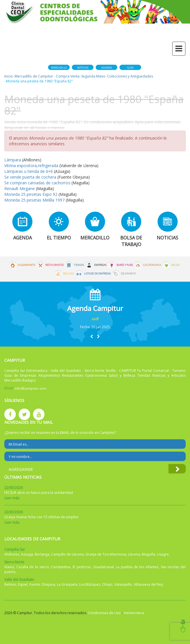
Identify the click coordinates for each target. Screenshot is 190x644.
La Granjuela (67, 584)
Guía (130, 68)
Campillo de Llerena (67, 554)
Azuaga (27, 554)
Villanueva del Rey (148, 584)
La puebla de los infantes (137, 567)
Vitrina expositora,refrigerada (31, 166)
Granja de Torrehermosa (106, 554)
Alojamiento (27, 265)
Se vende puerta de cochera (31, 177)
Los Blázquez (90, 584)
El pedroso (82, 567)
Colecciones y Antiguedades (130, 76)
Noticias (83, 68)
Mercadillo (59, 68)
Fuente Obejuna (42, 584)
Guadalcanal (103, 567)
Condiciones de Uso (104, 613)
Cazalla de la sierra (33, 567)
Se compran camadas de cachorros (38, 183)
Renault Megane (20, 188)
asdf (95, 319)
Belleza (69, 274)
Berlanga (42, 554)
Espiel (23, 584)
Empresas (100, 265)
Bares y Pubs (125, 265)
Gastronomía (152, 265)
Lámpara (13, 160)
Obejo (107, 584)
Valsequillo (123, 584)
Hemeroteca (134, 613)
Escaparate (128, 274)
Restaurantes (55, 265)
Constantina (61, 567)
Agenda (107, 68)
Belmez (10, 584)
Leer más (12, 498)
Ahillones (12, 554)
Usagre (163, 554)
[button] (92, 336)
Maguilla (149, 554)
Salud (175, 265)
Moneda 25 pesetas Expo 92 (31, 194)
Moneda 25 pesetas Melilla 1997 (34, 200)
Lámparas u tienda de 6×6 (29, 171)
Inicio (9, 76)
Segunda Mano (93, 76)
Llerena (134, 554)
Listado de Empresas (97, 274)
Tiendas (79, 265)
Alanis (9, 567)
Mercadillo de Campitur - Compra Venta (47, 76)
